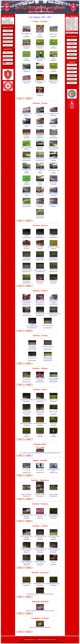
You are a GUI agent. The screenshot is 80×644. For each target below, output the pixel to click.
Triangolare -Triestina (40, 618)
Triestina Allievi (40, 444)
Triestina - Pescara (40, 225)
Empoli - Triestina (40, 460)
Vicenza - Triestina (40, 21)
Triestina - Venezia (40, 336)
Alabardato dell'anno (40, 602)
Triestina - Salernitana (40, 480)
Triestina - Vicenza (40, 103)
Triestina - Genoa (40, 389)
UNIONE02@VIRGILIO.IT (30, 640)
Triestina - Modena (40, 368)
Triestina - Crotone (40, 526)
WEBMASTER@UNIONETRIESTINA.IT (47, 640)
